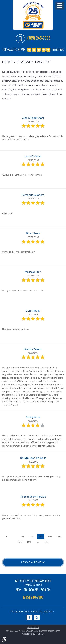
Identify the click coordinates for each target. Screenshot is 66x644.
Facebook (29, 618)
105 (29, 542)
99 (23, 536)
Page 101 (43, 62)
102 (50, 536)
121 (46, 542)
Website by (33, 634)
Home (7, 62)
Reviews (24, 62)
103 (59, 536)
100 (32, 536)
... (15, 536)
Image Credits (33, 628)
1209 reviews (58, 50)
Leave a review (33, 562)
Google (37, 618)
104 (20, 542)
